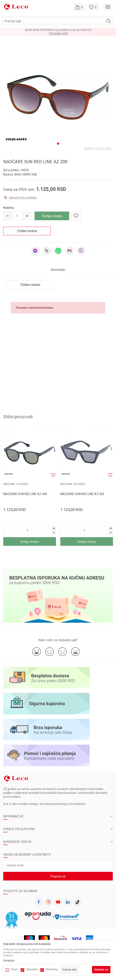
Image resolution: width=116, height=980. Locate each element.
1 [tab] (58, 141)
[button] (58, 21)
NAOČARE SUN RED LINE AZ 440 (25, 492)
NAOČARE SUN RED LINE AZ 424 (82, 492)
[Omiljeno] (94, 7)
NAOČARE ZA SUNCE (16, 482)
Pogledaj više (58, 34)
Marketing (52, 969)
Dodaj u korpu (52, 214)
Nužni (15, 969)
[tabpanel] (58, 96)
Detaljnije (9, 961)
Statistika (32, 969)
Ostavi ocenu (27, 229)
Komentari (58, 268)
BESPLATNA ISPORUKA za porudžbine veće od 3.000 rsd (58, 30)
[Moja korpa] (80, 7)
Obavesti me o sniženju (23, 195)
